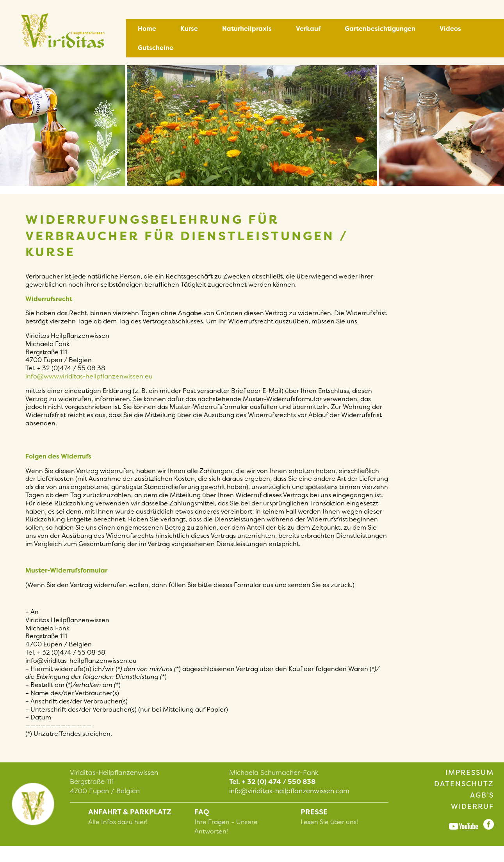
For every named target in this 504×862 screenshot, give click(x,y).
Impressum (470, 773)
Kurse (189, 29)
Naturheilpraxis (247, 29)
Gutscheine (156, 48)
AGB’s (482, 795)
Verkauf (308, 29)
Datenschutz (464, 784)
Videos (450, 29)
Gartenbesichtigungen (380, 29)
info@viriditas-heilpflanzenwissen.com (289, 791)
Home (147, 29)
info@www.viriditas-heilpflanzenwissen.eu (89, 376)
